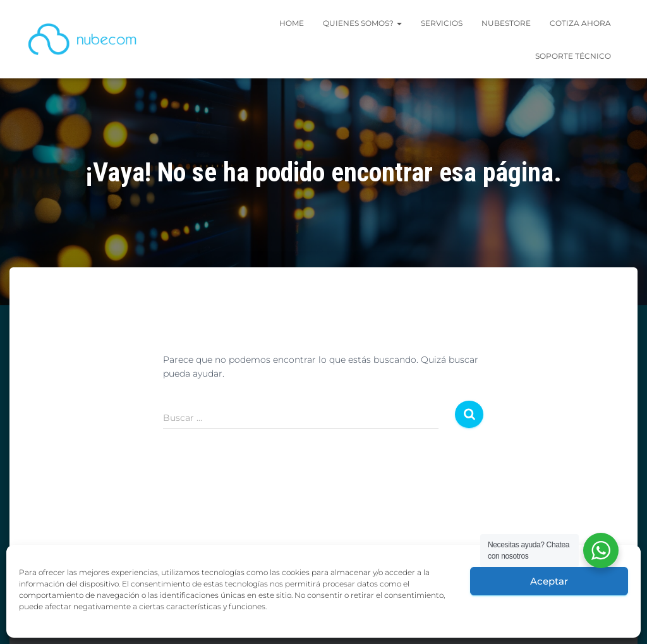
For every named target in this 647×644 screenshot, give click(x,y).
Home (292, 23)
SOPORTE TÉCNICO (573, 56)
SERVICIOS (442, 23)
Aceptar (549, 581)
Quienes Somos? (362, 23)
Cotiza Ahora (580, 23)
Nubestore (506, 23)
